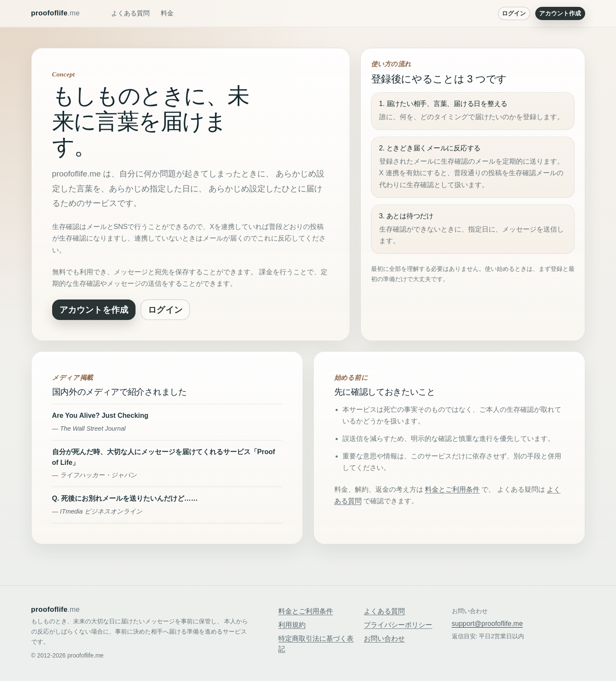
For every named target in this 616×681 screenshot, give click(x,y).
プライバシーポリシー (398, 625)
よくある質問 (130, 13)
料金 (167, 13)
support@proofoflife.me (488, 624)
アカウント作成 (560, 13)
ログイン (514, 13)
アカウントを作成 (94, 310)
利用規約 (292, 625)
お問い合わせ (384, 638)
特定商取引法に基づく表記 (316, 644)
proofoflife (56, 13)
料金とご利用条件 (452, 489)
